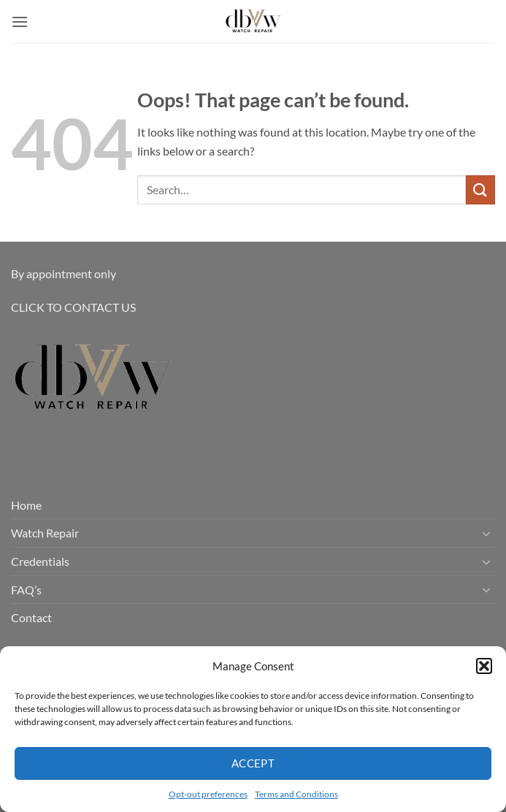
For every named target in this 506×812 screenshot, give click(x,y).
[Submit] (480, 189)
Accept (253, 763)
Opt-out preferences (208, 794)
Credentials (40, 561)
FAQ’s (26, 590)
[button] (484, 666)
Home (26, 505)
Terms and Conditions (296, 794)
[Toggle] (486, 533)
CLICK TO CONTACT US (73, 307)
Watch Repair (45, 533)
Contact (31, 617)
